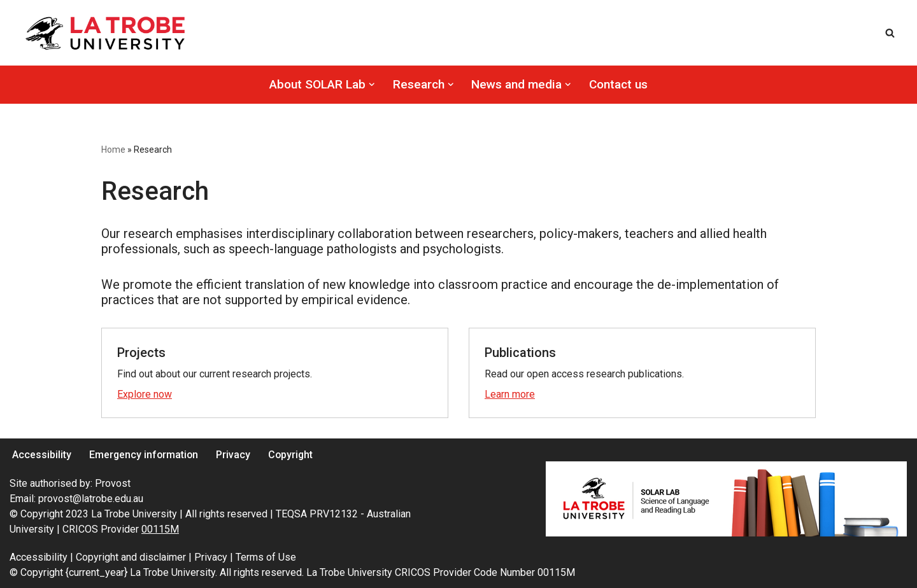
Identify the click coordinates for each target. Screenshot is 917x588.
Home (113, 150)
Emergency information (145, 455)
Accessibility (42, 455)
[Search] (890, 33)
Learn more (510, 394)
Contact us (618, 84)
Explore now (145, 394)
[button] (372, 85)
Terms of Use (266, 557)
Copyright (293, 455)
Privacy (235, 455)
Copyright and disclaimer (132, 557)
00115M (160, 529)
